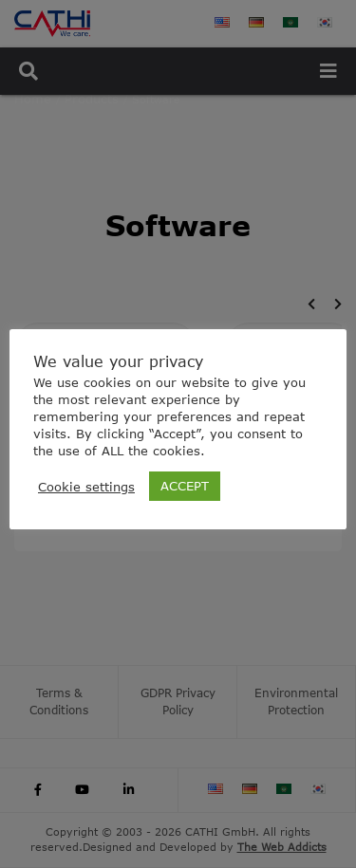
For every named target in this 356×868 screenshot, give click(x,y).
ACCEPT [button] (185, 486)
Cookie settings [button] (86, 487)
